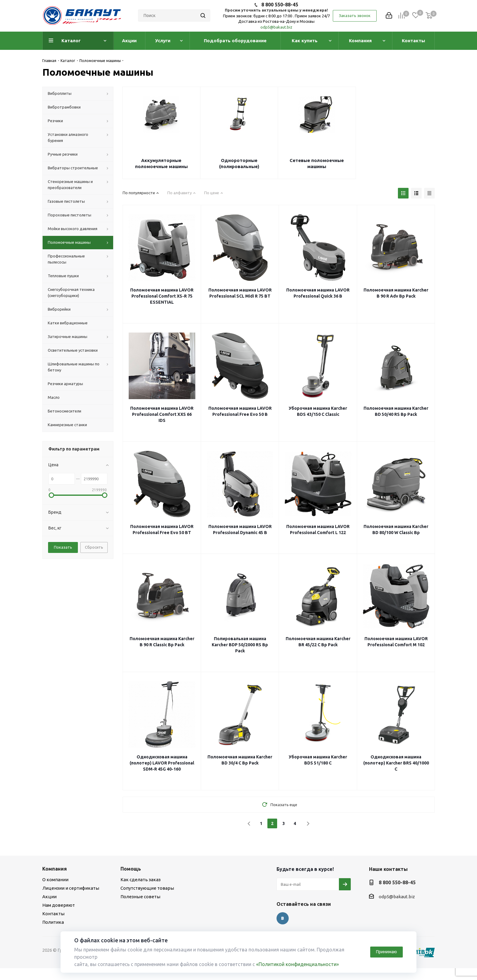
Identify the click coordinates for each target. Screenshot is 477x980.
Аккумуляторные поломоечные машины (161, 163)
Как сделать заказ (141, 880)
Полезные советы (140, 897)
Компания (55, 869)
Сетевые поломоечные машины (317, 163)
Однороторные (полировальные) (239, 163)
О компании (55, 880)
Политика (53, 922)
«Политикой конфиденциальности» (298, 964)
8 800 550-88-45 (280, 5)
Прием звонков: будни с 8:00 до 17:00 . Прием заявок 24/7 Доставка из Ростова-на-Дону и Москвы (276, 19)
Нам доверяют (59, 905)
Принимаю (386, 952)
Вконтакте (283, 918)
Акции (49, 897)
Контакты (53, 914)
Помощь (131, 869)
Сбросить (94, 547)
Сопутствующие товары (147, 888)
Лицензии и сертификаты (71, 888)
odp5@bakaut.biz (276, 27)
